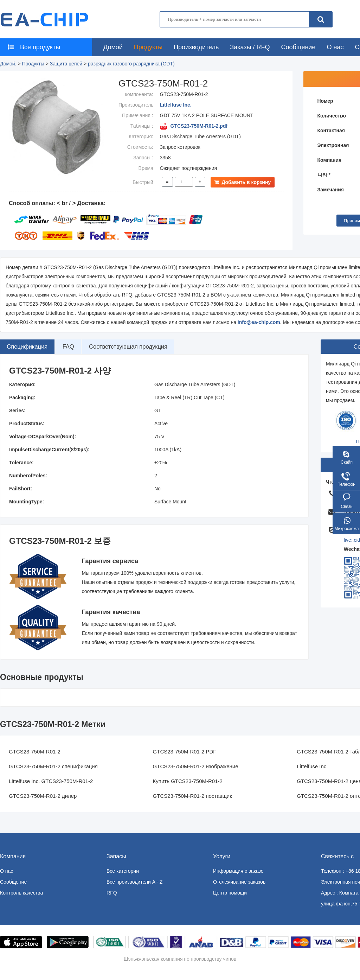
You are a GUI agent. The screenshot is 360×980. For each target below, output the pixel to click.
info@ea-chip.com (259, 322)
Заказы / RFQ (250, 47)
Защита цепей (66, 64)
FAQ (79, 347)
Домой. (8, 64)
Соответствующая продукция (147, 347)
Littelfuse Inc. (176, 105)
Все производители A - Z (134, 882)
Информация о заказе (238, 871)
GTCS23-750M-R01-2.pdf (194, 126)
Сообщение (298, 47)
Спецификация (31, 347)
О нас (335, 47)
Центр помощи (230, 893)
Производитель (196, 47)
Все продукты (32, 47)
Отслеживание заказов (239, 882)
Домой (113, 47)
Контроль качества (21, 893)
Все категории (123, 871)
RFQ (112, 893)
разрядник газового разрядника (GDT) (131, 64)
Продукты (148, 47)
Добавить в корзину (244, 182)
